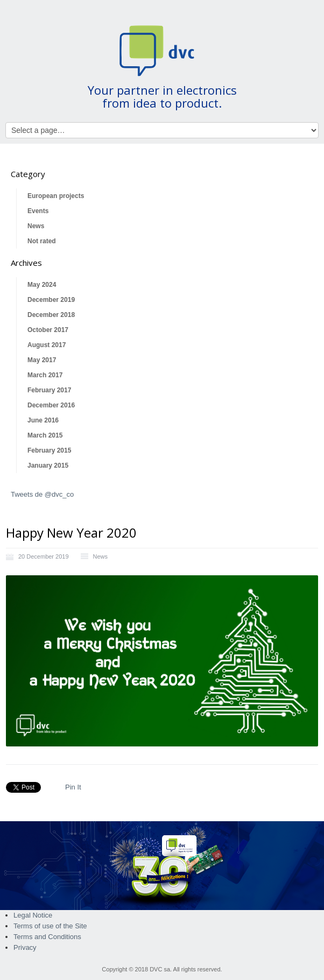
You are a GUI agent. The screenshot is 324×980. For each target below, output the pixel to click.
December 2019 (51, 300)
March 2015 (45, 435)
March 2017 (45, 375)
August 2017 (47, 345)
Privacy (25, 947)
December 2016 (51, 405)
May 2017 (42, 360)
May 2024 (42, 285)
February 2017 (49, 390)
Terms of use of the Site (50, 926)
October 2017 (48, 330)
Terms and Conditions (47, 937)
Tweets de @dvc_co (42, 494)
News (36, 226)
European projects (56, 196)
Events (38, 211)
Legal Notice (33, 915)
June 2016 (43, 420)
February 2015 (49, 450)
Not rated (42, 241)
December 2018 (51, 315)
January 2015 (48, 466)
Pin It (73, 787)
